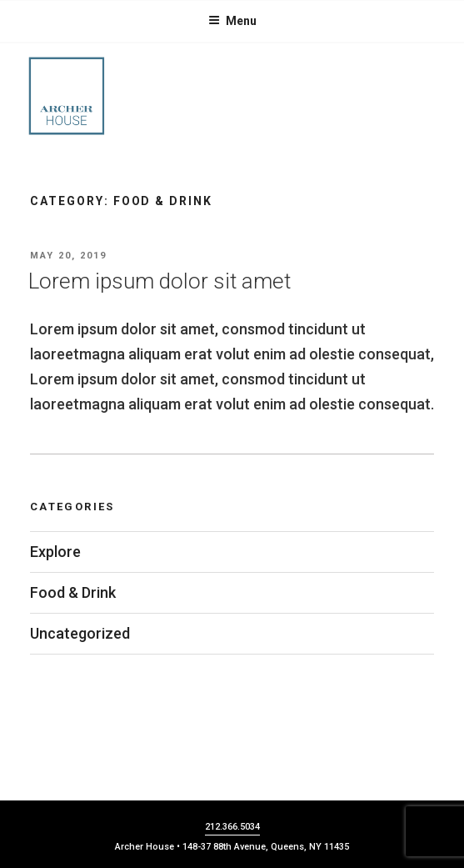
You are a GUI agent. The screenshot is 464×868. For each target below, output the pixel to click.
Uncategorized (80, 633)
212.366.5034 (232, 827)
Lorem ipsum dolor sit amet (160, 281)
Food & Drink (73, 592)
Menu (232, 21)
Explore (55, 552)
